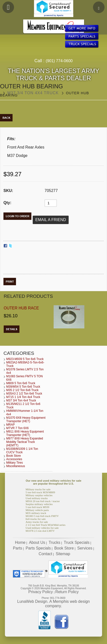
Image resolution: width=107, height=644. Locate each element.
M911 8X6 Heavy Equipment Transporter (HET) (25, 433)
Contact (45, 554)
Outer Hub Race (21, 308)
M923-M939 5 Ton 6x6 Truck (25, 359)
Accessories (14, 459)
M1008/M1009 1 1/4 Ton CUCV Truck (22, 451)
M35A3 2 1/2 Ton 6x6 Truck (24, 394)
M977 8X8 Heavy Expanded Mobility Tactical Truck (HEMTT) (24, 442)
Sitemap (63, 554)
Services (85, 548)
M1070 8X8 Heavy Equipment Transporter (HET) (26, 419)
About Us (37, 542)
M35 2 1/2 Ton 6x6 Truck (22, 390)
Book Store (13, 456)
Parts (18, 548)
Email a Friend (51, 220)
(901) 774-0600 (59, 61)
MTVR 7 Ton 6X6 (17, 428)
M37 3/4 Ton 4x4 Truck (33, 93)
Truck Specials (76, 542)
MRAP (10, 425)
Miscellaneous (15, 466)
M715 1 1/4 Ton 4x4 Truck (23, 397)
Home (20, 542)
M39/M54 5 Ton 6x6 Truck (23, 387)
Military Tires (14, 463)
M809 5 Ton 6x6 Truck (21, 383)
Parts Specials (38, 548)
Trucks (54, 542)
